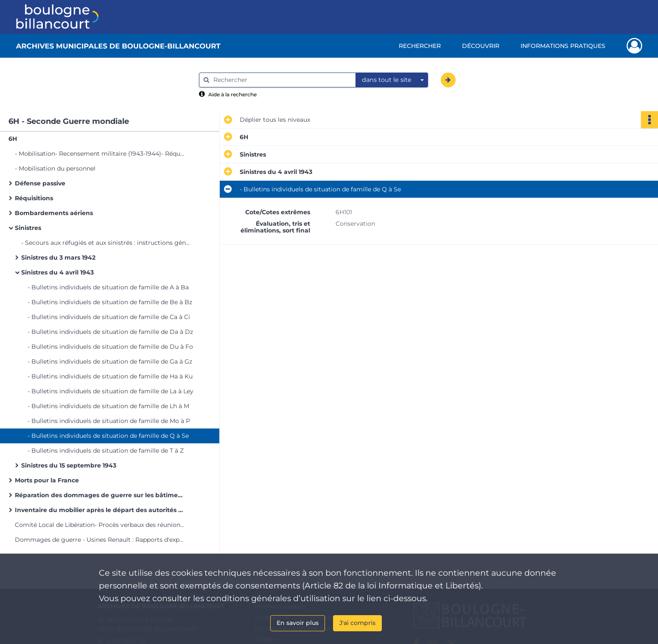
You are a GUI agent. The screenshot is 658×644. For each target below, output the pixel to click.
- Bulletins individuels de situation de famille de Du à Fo (110, 347)
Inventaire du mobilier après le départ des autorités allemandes (100, 510)
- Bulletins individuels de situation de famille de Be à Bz (110, 302)
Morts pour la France (47, 480)
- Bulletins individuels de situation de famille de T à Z (106, 451)
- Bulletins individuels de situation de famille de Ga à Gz (110, 361)
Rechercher (420, 46)
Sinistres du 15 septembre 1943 (69, 465)
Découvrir (481, 46)
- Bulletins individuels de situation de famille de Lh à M (108, 406)
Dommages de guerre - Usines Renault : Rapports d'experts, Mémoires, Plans (100, 540)
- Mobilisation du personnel (55, 168)
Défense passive (40, 183)
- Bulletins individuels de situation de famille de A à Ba (108, 287)
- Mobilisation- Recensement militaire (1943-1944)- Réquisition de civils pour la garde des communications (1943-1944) (100, 154)
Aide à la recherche (232, 94)
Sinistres (28, 228)
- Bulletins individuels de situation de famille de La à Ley (111, 391)
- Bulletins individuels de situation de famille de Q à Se (108, 436)
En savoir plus (298, 623)
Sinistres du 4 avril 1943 (57, 272)
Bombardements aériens (54, 213)
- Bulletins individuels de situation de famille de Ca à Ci (109, 317)
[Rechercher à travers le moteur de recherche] (282, 80)
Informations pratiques (563, 46)
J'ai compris (357, 623)
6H (13, 139)
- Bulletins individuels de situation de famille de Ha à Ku (110, 376)
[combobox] (392, 80)
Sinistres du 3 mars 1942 (58, 258)
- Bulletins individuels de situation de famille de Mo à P (109, 421)
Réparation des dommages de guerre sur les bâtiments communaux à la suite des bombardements (100, 495)
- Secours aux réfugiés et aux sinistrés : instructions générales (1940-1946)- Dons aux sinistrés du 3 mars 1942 (106, 243)
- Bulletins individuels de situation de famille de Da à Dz (110, 332)
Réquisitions (34, 198)
